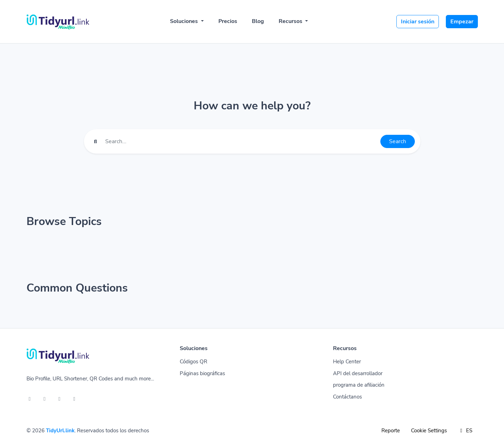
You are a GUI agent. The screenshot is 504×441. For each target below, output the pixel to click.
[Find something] (241, 141)
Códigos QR (193, 362)
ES (465, 431)
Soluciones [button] (185, 21)
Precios (228, 21)
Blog (258, 21)
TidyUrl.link (60, 431)
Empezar (462, 22)
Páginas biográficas (202, 373)
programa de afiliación (359, 385)
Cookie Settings (429, 431)
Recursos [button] (291, 21)
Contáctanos (347, 397)
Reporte (391, 431)
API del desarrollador (358, 373)
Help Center (347, 362)
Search (398, 141)
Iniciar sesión (418, 22)
